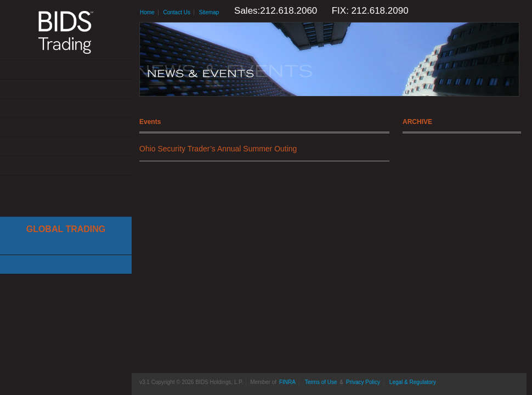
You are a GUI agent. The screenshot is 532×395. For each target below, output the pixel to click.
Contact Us (66, 166)
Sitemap (209, 12)
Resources (66, 147)
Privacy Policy (363, 382)
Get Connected (66, 108)
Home (147, 12)
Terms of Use (321, 382)
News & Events (66, 128)
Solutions (66, 89)
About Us (66, 70)
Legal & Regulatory (413, 382)
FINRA (287, 382)
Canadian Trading (66, 265)
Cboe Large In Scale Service (66, 246)
